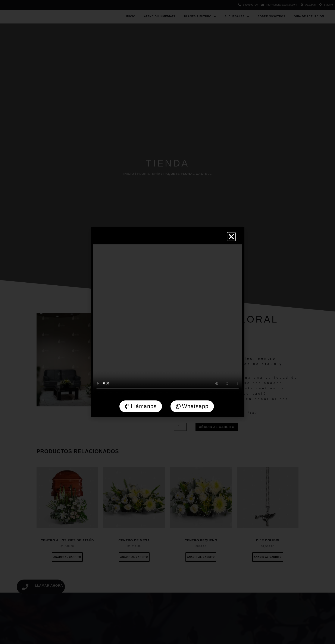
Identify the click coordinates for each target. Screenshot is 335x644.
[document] (167, 322)
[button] (231, 237)
